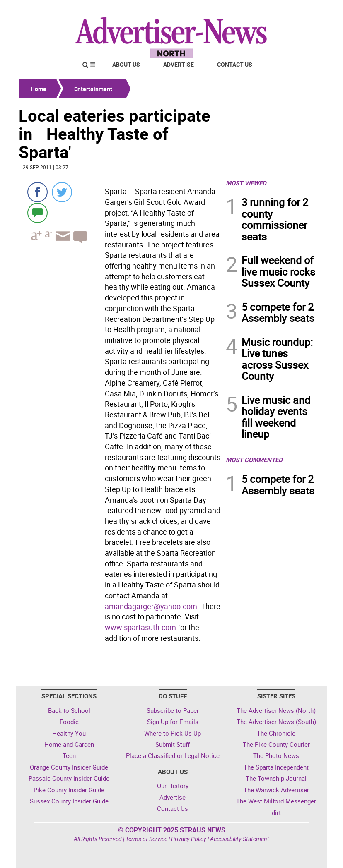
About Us (126, 64)
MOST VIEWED (246, 183)
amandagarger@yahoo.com (151, 606)
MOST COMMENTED (254, 460)
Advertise (179, 64)
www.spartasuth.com (140, 627)
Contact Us (235, 64)
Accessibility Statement (240, 839)
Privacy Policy (189, 839)
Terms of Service (146, 839)
